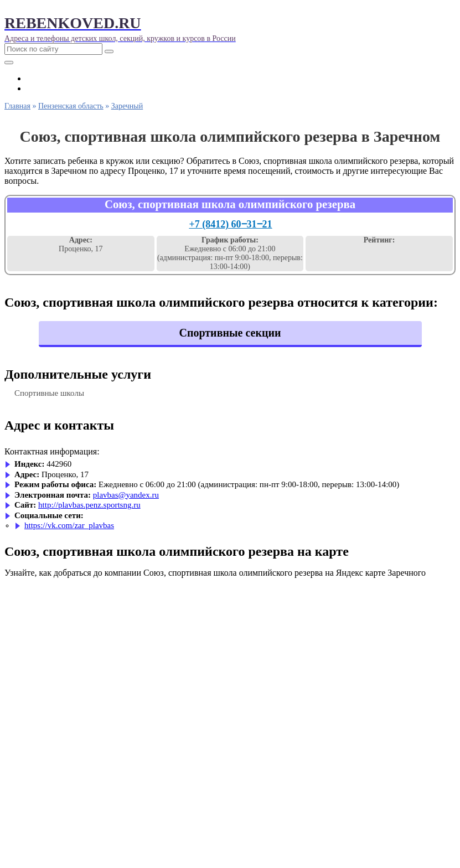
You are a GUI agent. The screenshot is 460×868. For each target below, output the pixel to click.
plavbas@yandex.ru (126, 495)
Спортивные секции (230, 333)
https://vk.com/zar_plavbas (69, 525)
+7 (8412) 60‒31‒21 (230, 224)
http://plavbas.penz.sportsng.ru (89, 505)
